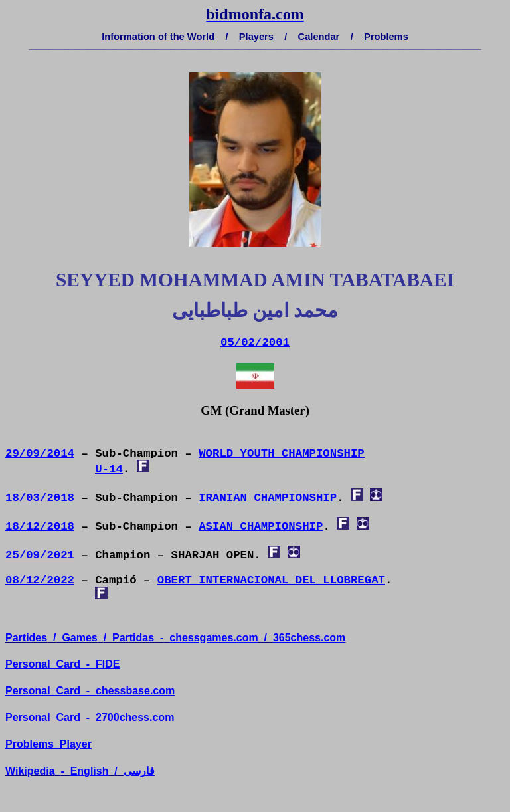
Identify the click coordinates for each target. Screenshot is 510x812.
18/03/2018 (40, 498)
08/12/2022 (40, 580)
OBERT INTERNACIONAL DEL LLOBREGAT (271, 580)
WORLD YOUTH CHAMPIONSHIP (282, 454)
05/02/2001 (255, 343)
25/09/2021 (40, 555)
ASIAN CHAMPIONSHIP (261, 527)
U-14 (109, 469)
